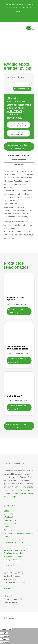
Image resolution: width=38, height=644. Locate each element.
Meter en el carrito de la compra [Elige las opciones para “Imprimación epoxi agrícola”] (17, 311)
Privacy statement (12, 560)
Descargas (18, 164)
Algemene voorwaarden (14, 556)
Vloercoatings (10, 514)
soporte (7, 207)
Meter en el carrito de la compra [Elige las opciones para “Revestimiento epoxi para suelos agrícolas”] (17, 360)
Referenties (9, 527)
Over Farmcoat (10, 520)
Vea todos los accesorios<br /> (18, 426)
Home (6, 511)
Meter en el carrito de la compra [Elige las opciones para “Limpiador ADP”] (17, 407)
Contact (7, 537)
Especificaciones (18, 160)
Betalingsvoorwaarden (13, 553)
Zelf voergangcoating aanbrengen (18, 533)
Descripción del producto (18, 155)
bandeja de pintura (15, 235)
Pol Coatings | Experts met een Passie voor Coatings (19, 493)
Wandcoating (9, 517)
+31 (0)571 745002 (14, 573)
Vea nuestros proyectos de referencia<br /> (18, 146)
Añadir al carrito (21, 89)
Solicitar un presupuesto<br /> (18, 125)
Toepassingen (10, 524)
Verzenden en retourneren (15, 550)
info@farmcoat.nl (15, 576)
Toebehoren (9, 530)
